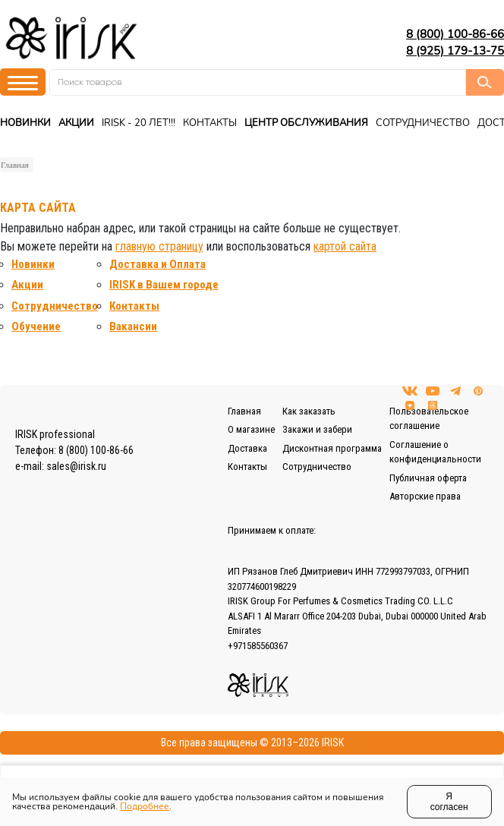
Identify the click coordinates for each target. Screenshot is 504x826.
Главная (15, 165)
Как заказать (309, 411)
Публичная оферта (428, 478)
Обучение (36, 326)
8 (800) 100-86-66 (455, 34)
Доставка (247, 448)
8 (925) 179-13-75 (455, 51)
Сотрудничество (423, 123)
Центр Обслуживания (306, 123)
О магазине (251, 429)
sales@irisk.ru (76, 466)
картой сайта (345, 246)
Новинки (25, 123)
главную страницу (159, 246)
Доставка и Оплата (157, 264)
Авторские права (425, 496)
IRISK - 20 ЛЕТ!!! (139, 123)
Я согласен (449, 802)
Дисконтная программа (332, 448)
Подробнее (145, 806)
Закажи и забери (317, 429)
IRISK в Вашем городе (164, 285)
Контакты (210, 123)
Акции (76, 123)
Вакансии (133, 326)
